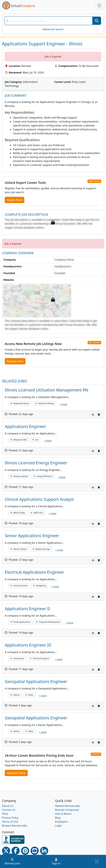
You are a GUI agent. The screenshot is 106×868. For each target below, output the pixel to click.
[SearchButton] (97, 21)
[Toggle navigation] (99, 5)
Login (58, 826)
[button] (93, 415)
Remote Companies (67, 810)
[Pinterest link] (25, 851)
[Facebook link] (16, 851)
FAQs (5, 814)
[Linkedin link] (44, 851)
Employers (61, 822)
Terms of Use (10, 822)
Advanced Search (53, 29)
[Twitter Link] (6, 851)
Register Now (15, 361)
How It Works (63, 814)
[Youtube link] (35, 851)
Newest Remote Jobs (68, 806)
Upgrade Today (16, 773)
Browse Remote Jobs (15, 826)
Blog (58, 818)
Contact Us (9, 810)
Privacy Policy (10, 818)
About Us (8, 806)
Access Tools (15, 200)
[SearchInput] (49, 21)
